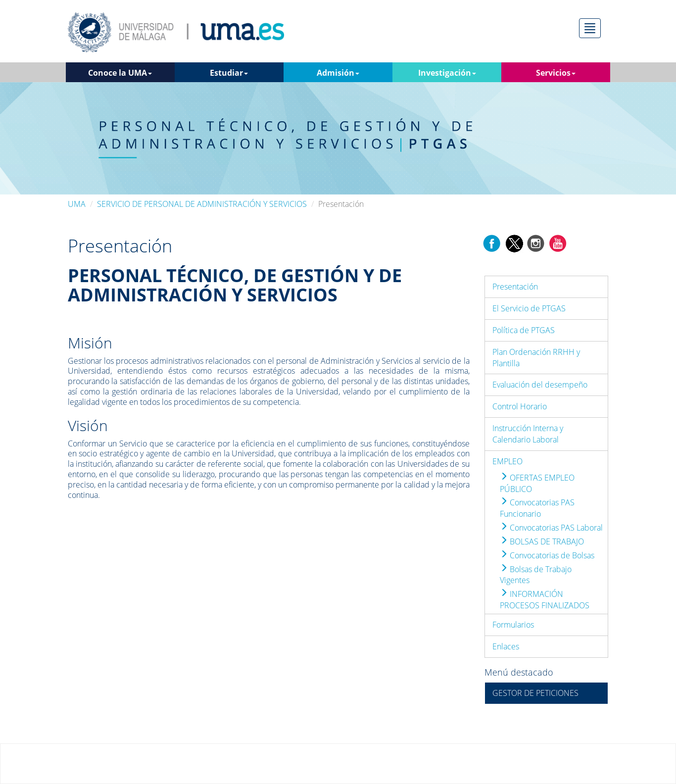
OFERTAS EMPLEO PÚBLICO (537, 483)
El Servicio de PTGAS (529, 308)
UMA (77, 204)
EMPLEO (507, 461)
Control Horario (520, 406)
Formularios (513, 625)
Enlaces (506, 646)
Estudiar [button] (229, 73)
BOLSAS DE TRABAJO (542, 541)
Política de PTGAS (524, 330)
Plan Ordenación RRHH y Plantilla (536, 358)
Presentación (515, 287)
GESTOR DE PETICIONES (535, 693)
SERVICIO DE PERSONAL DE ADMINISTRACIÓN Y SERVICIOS (202, 204)
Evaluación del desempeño (540, 385)
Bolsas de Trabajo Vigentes (536, 575)
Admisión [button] (338, 73)
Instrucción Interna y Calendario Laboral (528, 434)
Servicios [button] (556, 73)
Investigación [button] (447, 73)
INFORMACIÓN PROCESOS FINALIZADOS (545, 600)
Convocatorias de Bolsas (547, 555)
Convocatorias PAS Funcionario (537, 508)
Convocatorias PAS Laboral (551, 528)
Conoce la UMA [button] (120, 73)
